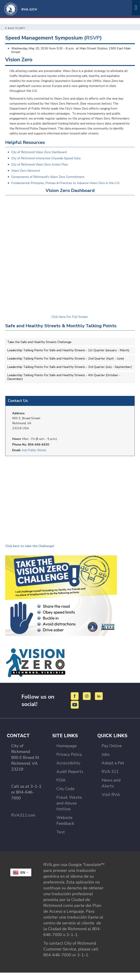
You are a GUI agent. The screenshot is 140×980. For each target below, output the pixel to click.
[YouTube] (75, 712)
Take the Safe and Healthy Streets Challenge (40, 347)
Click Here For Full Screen (70, 321)
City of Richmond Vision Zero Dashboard (39, 157)
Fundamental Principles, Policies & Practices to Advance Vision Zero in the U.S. (67, 188)
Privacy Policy (69, 762)
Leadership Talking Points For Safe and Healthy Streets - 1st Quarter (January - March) (69, 355)
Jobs (106, 762)
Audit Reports (70, 779)
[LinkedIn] (99, 703)
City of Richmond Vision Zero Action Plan (40, 169)
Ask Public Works (34, 458)
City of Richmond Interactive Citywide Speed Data (47, 163)
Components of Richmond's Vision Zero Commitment (48, 181)
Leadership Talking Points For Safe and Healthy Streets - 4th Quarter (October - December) (64, 385)
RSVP (94, 38)
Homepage (67, 753)
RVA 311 (110, 779)
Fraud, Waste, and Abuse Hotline (69, 811)
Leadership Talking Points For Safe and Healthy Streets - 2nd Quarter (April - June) (66, 363)
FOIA (61, 788)
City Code (65, 796)
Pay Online (112, 753)
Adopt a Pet (113, 770)
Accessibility (68, 770)
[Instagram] (87, 703)
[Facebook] (75, 703)
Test (61, 839)
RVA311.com (23, 823)
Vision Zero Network (26, 175)
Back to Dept (16, 28)
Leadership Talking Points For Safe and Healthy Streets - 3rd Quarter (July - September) (61, 373)
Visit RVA (111, 802)
